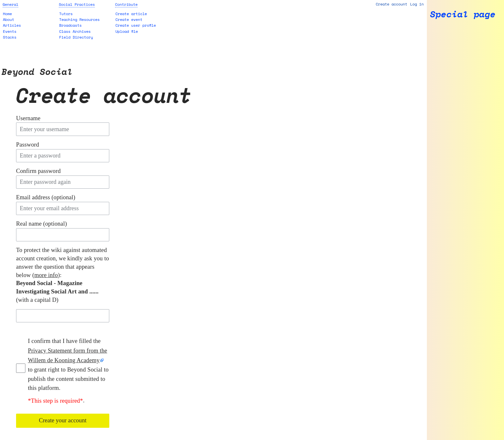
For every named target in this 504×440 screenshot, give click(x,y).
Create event (129, 19)
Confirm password (38, 171)
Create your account (63, 420)
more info (46, 275)
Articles (12, 25)
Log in (417, 4)
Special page (463, 14)
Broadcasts (70, 25)
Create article (131, 14)
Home (7, 14)
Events (10, 31)
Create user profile (136, 25)
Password (28, 145)
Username (28, 118)
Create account (392, 4)
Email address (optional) (46, 197)
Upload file (127, 31)
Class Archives (75, 31)
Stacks (10, 37)
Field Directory (76, 37)
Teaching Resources (79, 19)
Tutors (66, 14)
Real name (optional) (41, 224)
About (9, 19)
